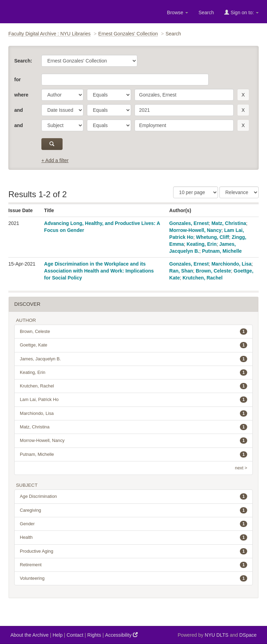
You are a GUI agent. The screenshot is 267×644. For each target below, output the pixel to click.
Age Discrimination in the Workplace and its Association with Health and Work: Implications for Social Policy (99, 271)
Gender (133, 524)
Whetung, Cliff (213, 237)
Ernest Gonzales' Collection (128, 34)
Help (58, 635)
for (18, 80)
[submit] (52, 144)
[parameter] (62, 95)
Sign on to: (241, 12)
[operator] (109, 95)
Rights (94, 635)
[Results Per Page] (196, 192)
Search (206, 12)
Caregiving (133, 510)
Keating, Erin (202, 244)
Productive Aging (133, 551)
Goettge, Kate (133, 345)
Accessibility (121, 635)
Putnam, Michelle (222, 251)
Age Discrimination (133, 496)
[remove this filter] (243, 95)
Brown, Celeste (213, 271)
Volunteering (133, 578)
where (21, 95)
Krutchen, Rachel (203, 278)
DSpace (248, 635)
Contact (75, 635)
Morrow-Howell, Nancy (195, 230)
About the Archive (30, 635)
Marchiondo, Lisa (231, 264)
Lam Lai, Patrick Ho (133, 400)
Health (133, 537)
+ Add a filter (55, 160)
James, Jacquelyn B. (133, 359)
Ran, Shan (181, 271)
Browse (177, 12)
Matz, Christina (229, 223)
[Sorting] (239, 192)
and (19, 110)
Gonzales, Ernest (189, 223)
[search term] (184, 95)
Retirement (133, 565)
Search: (23, 61)
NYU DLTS (217, 635)
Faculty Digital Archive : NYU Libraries (50, 34)
